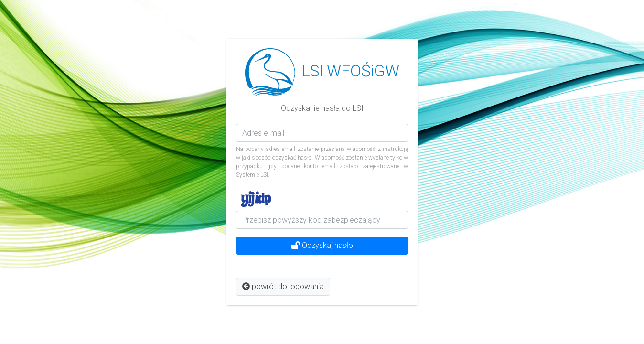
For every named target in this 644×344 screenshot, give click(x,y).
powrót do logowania (283, 286)
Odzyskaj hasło (322, 245)
